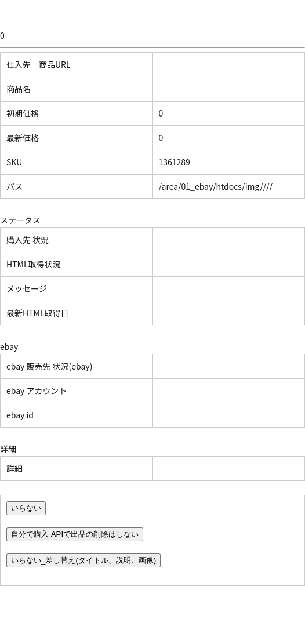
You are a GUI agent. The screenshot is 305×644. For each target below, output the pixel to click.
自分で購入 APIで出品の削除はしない (75, 534)
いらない (26, 508)
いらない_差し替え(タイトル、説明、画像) (83, 560)
